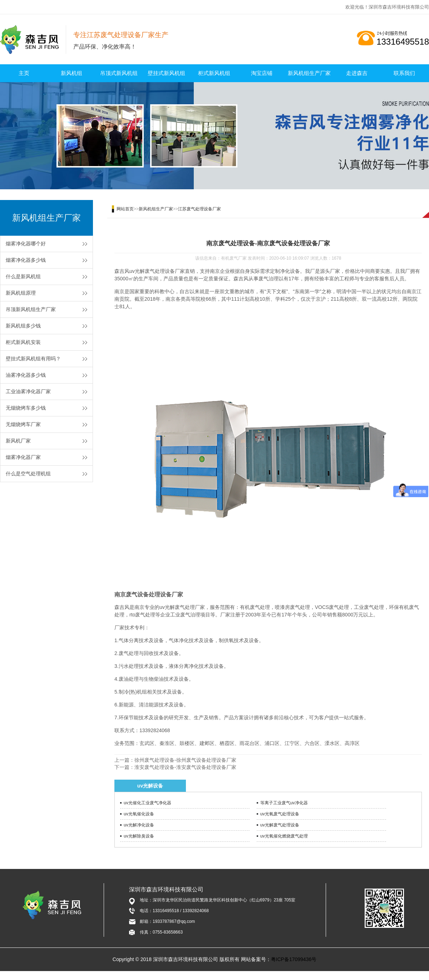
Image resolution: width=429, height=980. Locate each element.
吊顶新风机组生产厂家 (31, 309)
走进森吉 (357, 73)
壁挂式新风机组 (166, 73)
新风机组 (71, 73)
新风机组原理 (21, 293)
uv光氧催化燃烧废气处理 (284, 836)
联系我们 (404, 73)
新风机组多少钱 (23, 326)
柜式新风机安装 (23, 342)
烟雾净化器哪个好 (26, 244)
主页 (24, 73)
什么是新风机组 (23, 276)
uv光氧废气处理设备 (280, 814)
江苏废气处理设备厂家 (199, 209)
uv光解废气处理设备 (280, 825)
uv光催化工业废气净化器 (147, 803)
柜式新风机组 (214, 73)
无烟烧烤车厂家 (23, 424)
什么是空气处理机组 (28, 474)
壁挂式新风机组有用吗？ (33, 359)
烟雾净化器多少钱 (26, 260)
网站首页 (125, 209)
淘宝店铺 (262, 73)
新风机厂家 (18, 441)
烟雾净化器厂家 (23, 457)
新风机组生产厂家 (309, 73)
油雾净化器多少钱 (26, 375)
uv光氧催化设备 (139, 814)
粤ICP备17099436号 (294, 959)
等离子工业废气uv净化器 (284, 803)
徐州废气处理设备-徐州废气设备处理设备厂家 (185, 760)
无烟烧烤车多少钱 (26, 408)
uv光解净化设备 (139, 825)
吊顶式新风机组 (119, 73)
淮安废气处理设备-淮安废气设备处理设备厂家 (185, 767)
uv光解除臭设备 (139, 836)
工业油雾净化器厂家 (28, 391)
